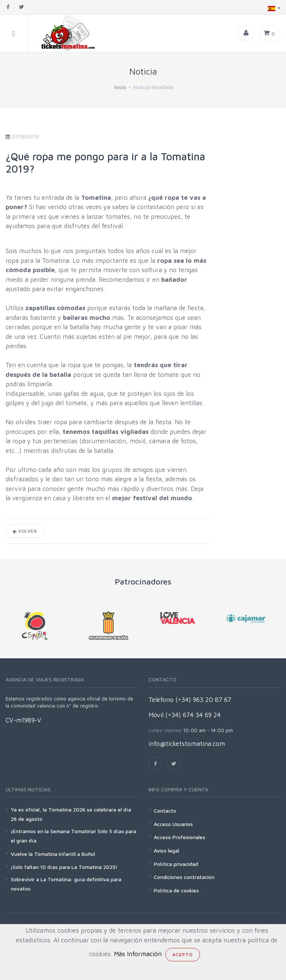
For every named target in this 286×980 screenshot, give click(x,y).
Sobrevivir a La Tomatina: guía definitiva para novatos (66, 884)
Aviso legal (166, 850)
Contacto (165, 811)
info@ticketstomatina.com (187, 744)
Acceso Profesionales (179, 837)
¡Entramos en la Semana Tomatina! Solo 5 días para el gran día (74, 836)
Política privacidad (176, 864)
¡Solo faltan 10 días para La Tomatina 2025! (64, 867)
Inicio (120, 87)
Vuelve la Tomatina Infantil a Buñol (53, 854)
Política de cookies (176, 890)
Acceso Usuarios (173, 824)
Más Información (138, 954)
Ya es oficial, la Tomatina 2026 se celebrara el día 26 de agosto (71, 814)
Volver (25, 531)
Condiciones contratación (184, 877)
